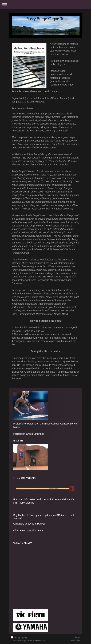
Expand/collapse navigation (45, 5)
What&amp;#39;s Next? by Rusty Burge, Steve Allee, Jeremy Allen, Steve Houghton (31, 577)
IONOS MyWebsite (36, 641)
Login (78, 637)
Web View (76, 640)
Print (15, 638)
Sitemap (24, 638)
